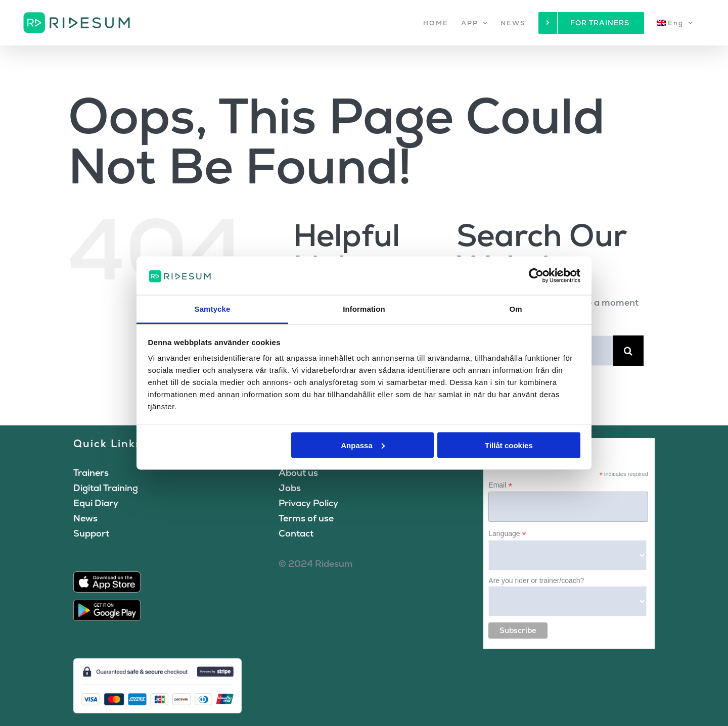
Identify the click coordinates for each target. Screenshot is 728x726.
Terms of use (306, 518)
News (85, 518)
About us (298, 473)
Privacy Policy (308, 503)
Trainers (91, 473)
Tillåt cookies (509, 445)
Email (500, 485)
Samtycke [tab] (213, 309)
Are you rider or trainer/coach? (536, 580)
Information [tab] (364, 309)
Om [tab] (515, 309)
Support (91, 533)
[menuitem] (675, 23)
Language (507, 534)
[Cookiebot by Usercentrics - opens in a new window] (536, 275)
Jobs (290, 488)
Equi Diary (96, 503)
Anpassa (363, 445)
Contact (296, 533)
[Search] (628, 351)
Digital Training (106, 488)
